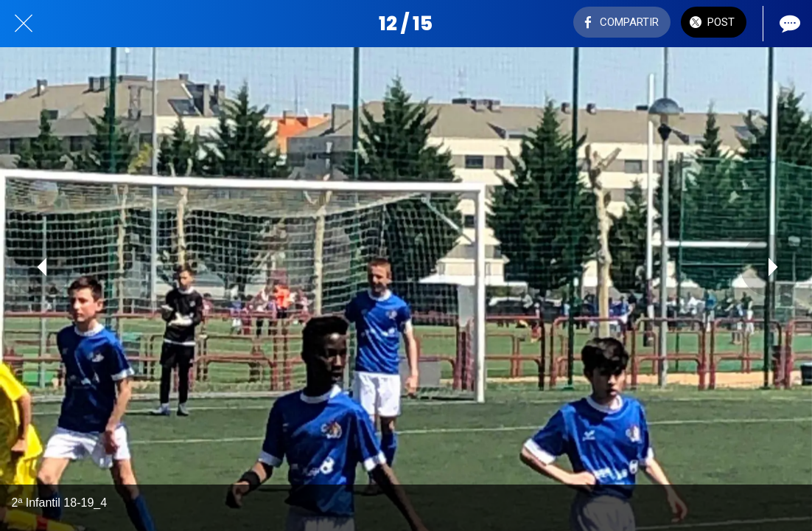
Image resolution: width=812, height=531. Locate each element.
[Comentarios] (788, 24)
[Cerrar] (24, 24)
